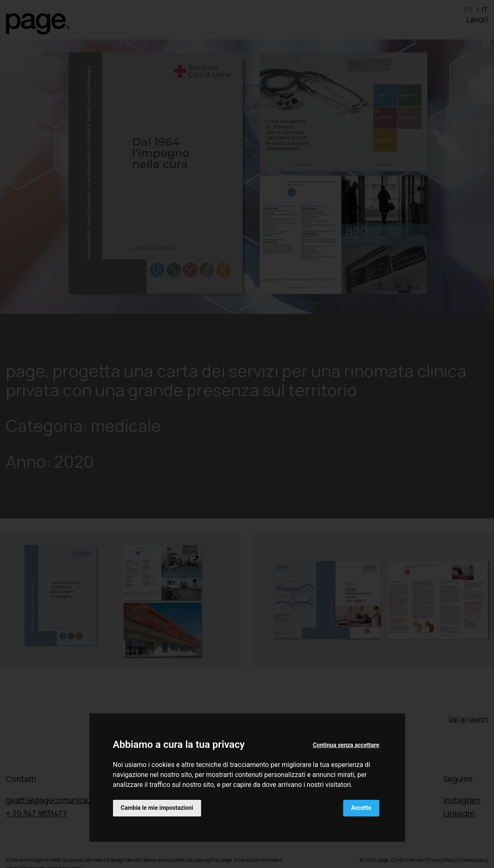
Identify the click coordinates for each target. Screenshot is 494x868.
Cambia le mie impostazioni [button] (157, 808)
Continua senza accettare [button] (346, 745)
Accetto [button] (361, 808)
